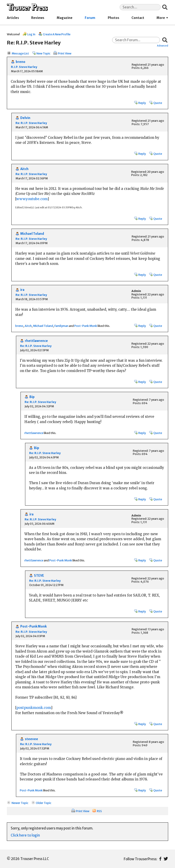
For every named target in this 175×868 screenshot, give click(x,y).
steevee (31, 739)
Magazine (65, 18)
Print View (65, 53)
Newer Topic (20, 803)
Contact (138, 18)
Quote (158, 103)
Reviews (38, 18)
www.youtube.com (32, 199)
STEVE (39, 576)
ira (22, 290)
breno (21, 62)
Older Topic (44, 803)
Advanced (163, 46)
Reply (142, 103)
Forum (90, 18)
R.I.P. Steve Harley (24, 67)
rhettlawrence (36, 341)
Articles (13, 18)
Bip (32, 397)
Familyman (61, 326)
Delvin (25, 118)
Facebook (160, 859)
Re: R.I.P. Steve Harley (31, 123)
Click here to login (25, 835)
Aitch (24, 169)
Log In (31, 34)
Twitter (166, 859)
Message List (20, 53)
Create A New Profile (57, 34)
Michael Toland (32, 234)
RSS (99, 811)
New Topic (43, 53)
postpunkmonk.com (34, 708)
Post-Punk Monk (86, 326)
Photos (113, 18)
